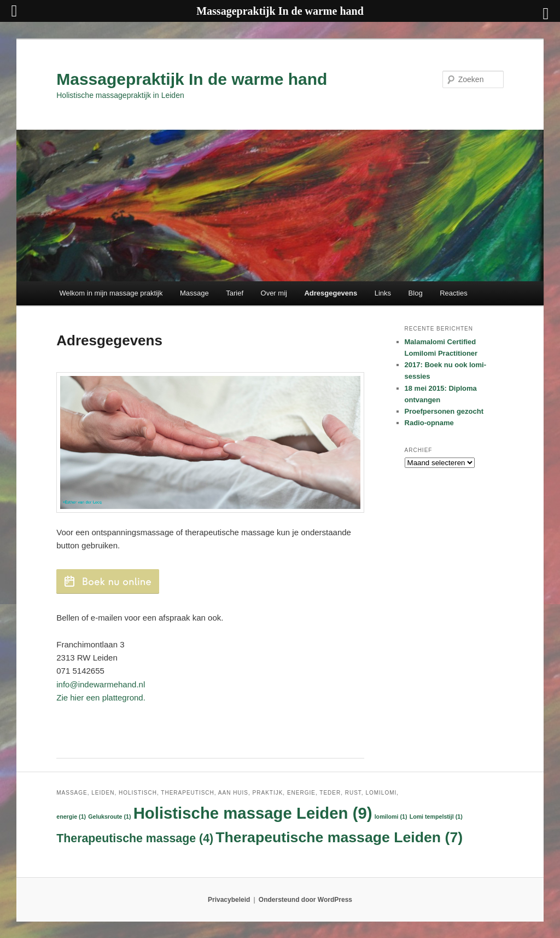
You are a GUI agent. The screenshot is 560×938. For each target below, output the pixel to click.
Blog (416, 293)
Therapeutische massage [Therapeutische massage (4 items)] (135, 838)
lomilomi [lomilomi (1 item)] (391, 817)
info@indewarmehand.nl (101, 684)
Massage (194, 293)
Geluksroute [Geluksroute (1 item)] (109, 817)
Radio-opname (429, 423)
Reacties (454, 293)
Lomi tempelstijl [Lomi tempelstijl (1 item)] (436, 817)
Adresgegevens (331, 293)
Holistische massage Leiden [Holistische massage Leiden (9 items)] (253, 813)
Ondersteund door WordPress (305, 900)
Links (383, 293)
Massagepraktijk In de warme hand (192, 79)
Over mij (274, 293)
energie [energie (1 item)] (71, 817)
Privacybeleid (229, 900)
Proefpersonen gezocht (444, 411)
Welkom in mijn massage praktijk (111, 293)
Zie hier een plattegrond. (101, 697)
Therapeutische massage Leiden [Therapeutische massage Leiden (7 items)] (339, 837)
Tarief (235, 293)
